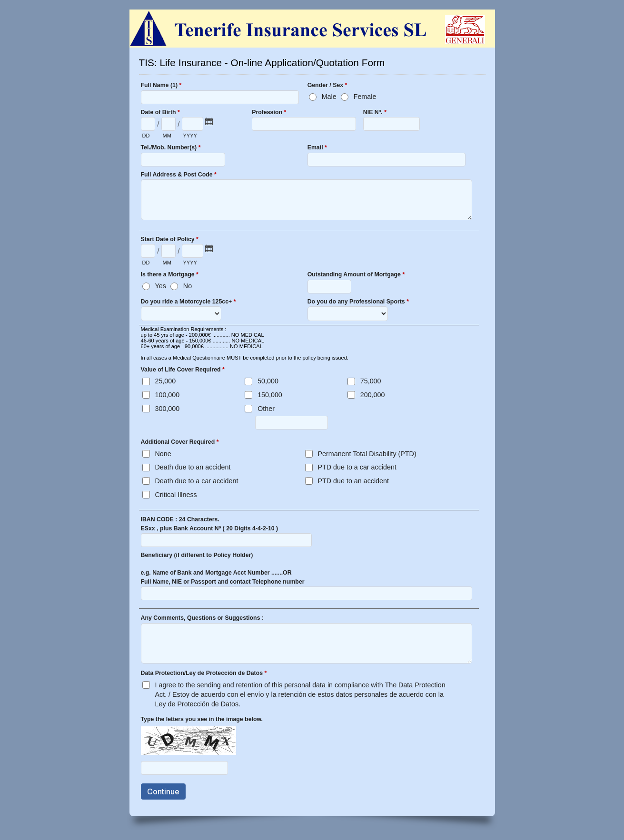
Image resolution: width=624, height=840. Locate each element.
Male (329, 97)
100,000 (168, 395)
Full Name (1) (161, 86)
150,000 (270, 395)
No (188, 286)
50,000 (268, 381)
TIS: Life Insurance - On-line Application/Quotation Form (312, 29)
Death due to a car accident (197, 481)
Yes (161, 286)
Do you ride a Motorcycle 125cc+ (188, 303)
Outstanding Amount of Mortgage (356, 275)
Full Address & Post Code (179, 176)
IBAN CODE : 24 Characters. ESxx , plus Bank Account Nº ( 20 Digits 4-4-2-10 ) (210, 524)
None (163, 454)
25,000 (166, 381)
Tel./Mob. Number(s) (171, 148)
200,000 (373, 395)
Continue (163, 791)
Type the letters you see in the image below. (202, 719)
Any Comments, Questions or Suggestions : (203, 618)
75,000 (371, 381)
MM (167, 136)
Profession (269, 113)
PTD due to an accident (353, 481)
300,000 (168, 409)
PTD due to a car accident (357, 467)
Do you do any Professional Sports (358, 303)
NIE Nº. (375, 113)
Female (365, 97)
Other (266, 409)
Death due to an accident (193, 467)
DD (146, 136)
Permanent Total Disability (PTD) (367, 454)
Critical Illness (176, 495)
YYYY (190, 136)
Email (317, 148)
